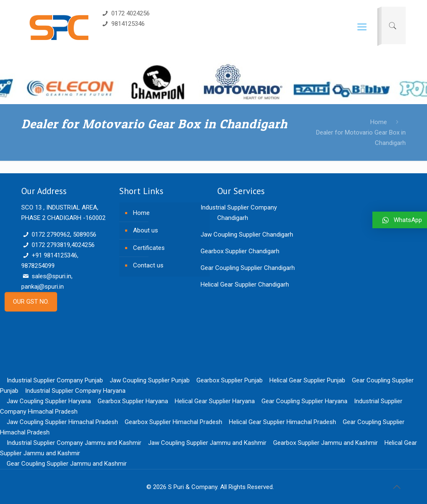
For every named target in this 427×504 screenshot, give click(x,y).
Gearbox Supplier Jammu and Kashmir (325, 443)
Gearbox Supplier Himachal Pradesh (173, 422)
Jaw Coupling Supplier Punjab (150, 380)
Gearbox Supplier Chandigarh (240, 251)
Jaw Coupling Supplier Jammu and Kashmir (207, 443)
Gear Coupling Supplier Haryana (304, 401)
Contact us (148, 265)
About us (146, 230)
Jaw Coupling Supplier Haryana (49, 401)
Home (379, 122)
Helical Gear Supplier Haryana (215, 401)
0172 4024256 (125, 13)
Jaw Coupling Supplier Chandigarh (247, 235)
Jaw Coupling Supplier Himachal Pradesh (62, 422)
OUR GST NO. (31, 302)
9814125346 (123, 24)
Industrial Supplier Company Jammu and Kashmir (74, 443)
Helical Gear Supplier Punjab (307, 380)
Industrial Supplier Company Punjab (55, 380)
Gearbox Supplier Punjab (230, 380)
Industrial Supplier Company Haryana (75, 391)
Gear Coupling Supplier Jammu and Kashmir (67, 464)
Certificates (149, 248)
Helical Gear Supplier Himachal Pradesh (283, 422)
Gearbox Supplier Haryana (133, 401)
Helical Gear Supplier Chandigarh (245, 284)
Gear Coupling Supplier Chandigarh (248, 268)
